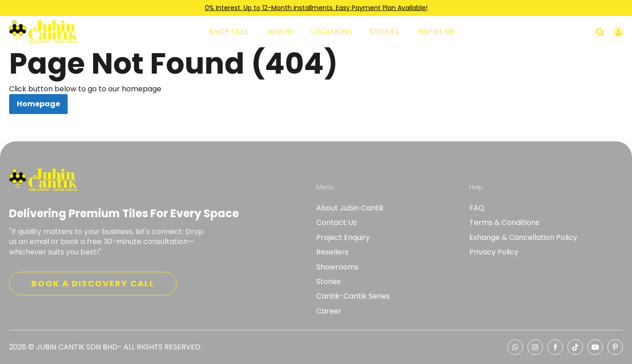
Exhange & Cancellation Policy (523, 238)
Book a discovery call (93, 283)
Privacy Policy (494, 252)
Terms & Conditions (504, 223)
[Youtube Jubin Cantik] (595, 347)
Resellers (332, 252)
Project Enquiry (343, 238)
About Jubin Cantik (350, 208)
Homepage (38, 104)
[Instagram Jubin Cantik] (535, 347)
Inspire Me (436, 32)
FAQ (477, 208)
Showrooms (337, 267)
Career (329, 311)
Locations (331, 32)
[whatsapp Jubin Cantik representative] (515, 347)
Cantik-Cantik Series (353, 296)
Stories (384, 32)
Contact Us (336, 223)
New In (280, 32)
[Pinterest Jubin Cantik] (615, 347)
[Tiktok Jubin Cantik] (575, 347)
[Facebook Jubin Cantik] (555, 347)
